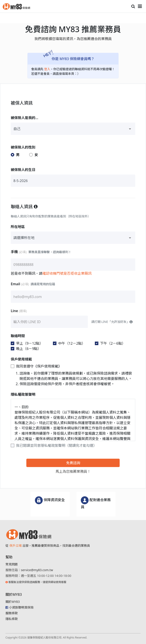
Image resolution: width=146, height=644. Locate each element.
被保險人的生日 (23, 170)
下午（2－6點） (113, 343)
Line (19, 311)
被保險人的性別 (23, 147)
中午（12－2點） (72, 343)
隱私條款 (12, 619)
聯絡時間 (18, 336)
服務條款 (12, 613)
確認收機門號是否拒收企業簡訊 (67, 273)
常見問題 (12, 564)
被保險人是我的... (24, 118)
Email (33, 284)
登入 (47, 69)
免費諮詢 (73, 463)
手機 (41, 252)
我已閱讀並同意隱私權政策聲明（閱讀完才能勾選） (56, 445)
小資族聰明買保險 (21, 607)
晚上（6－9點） (29, 349)
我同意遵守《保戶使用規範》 (39, 366)
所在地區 (18, 227)
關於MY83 (13, 602)
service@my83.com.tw (37, 570)
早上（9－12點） (30, 343)
